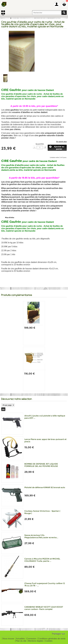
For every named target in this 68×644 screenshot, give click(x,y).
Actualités (20, 639)
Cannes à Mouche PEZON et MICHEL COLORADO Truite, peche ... (42, 560)
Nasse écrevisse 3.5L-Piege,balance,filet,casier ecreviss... (41, 536)
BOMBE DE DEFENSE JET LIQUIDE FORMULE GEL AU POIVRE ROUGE (41, 465)
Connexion (31, 639)
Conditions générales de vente (52, 639)
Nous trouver (9, 639)
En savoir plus (62, 142)
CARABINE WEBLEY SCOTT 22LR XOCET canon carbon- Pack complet (44, 608)
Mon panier (64, 4)
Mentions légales (36, 641)
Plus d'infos (10, 217)
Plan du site (21, 641)
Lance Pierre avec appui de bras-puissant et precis (45, 440)
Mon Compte (57, 4)
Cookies (49, 641)
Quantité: (40, 144)
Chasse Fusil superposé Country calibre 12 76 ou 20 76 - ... (45, 584)
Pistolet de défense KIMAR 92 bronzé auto (45, 487)
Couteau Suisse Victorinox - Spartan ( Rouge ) (42, 512)
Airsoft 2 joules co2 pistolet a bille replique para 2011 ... (45, 417)
